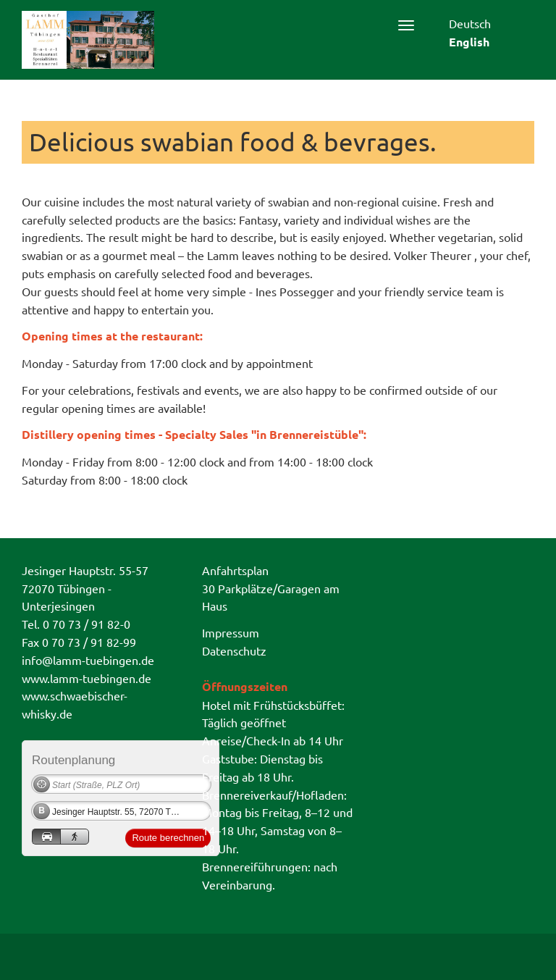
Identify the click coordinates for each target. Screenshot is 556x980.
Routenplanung (73, 759)
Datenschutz (234, 650)
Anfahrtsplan (235, 570)
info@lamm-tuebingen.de (88, 660)
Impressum (231, 632)
